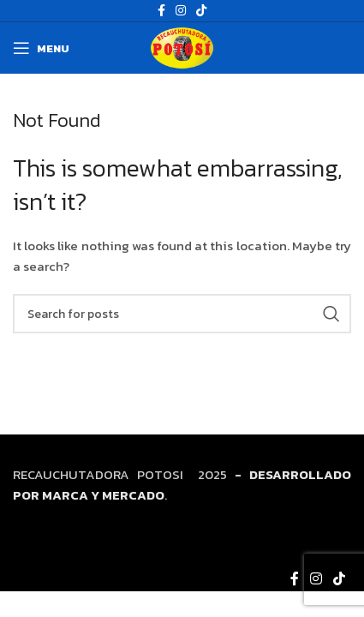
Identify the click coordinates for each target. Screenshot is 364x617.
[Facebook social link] (294, 578)
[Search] (182, 314)
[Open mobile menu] (41, 48)
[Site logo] (182, 47)
